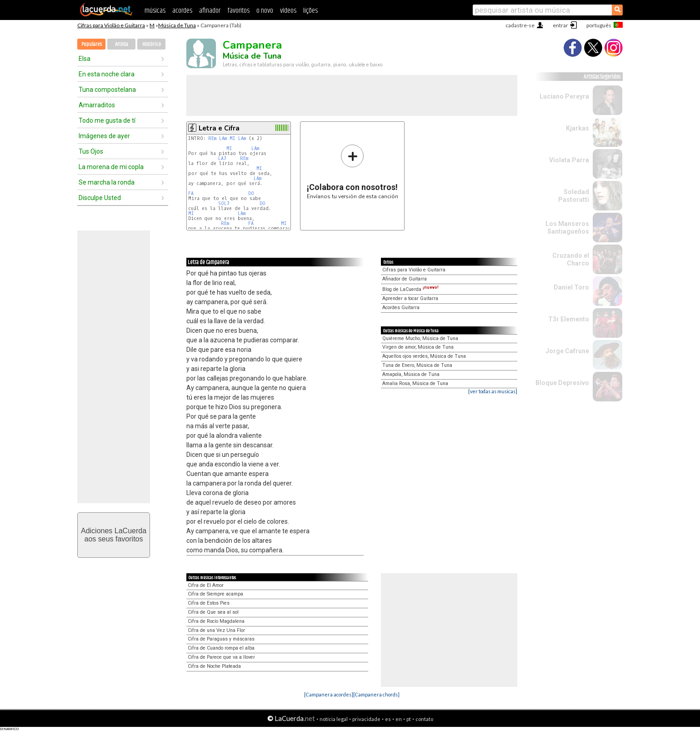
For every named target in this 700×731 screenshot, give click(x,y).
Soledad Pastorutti (574, 196)
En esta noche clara (107, 74)
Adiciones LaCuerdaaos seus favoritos (114, 535)
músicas (155, 11)
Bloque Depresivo (562, 383)
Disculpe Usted (100, 198)
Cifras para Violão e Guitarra (111, 25)
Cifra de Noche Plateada (214, 666)
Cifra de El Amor (206, 585)
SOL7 (224, 203)
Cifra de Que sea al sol (213, 612)
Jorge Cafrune (567, 351)
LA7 (222, 158)
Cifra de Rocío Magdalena (216, 621)
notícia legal (334, 719)
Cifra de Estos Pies (209, 603)
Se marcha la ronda (107, 182)
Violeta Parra (569, 160)
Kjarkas (577, 128)
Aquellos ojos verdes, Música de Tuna (424, 356)
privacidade (366, 719)
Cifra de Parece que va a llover (221, 657)
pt (409, 719)
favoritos (238, 11)
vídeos (288, 11)
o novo (265, 11)
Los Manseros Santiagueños (567, 228)
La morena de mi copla (111, 167)
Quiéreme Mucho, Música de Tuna (420, 338)
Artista (122, 44)
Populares (92, 44)
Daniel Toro (571, 287)
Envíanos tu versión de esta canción (352, 172)
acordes (182, 11)
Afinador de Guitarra (405, 279)
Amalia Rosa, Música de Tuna (415, 383)
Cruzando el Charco (571, 259)
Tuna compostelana (107, 90)
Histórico (152, 44)
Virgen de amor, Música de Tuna (418, 347)
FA (191, 193)
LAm (223, 138)
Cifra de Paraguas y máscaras (221, 639)
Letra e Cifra (219, 128)
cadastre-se (520, 25)
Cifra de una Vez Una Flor (216, 630)
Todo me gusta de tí (107, 120)
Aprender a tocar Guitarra (410, 298)
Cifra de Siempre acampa (215, 594)
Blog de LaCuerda (410, 289)
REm (212, 138)
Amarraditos (97, 105)
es (388, 719)
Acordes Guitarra (401, 308)
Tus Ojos (91, 151)
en (399, 719)
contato (424, 719)
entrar (560, 25)
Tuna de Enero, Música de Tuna (417, 365)
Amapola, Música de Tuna (411, 374)
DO (251, 193)
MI (232, 138)
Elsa (85, 59)
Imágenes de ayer (104, 136)
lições (310, 11)
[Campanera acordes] (329, 694)
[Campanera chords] (376, 694)
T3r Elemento (569, 319)
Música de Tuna (177, 25)
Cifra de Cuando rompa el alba (221, 648)
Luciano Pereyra (564, 96)
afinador (210, 11)
